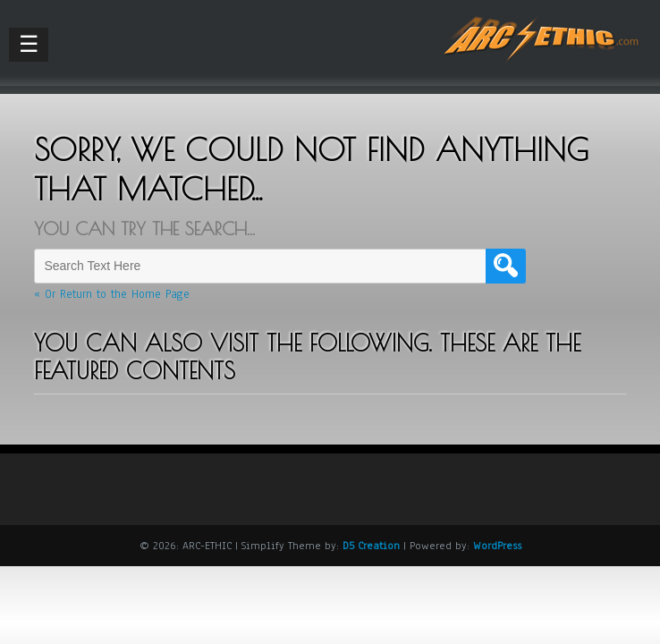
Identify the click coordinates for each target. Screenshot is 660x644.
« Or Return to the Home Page (112, 294)
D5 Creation (371, 546)
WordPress (497, 546)
